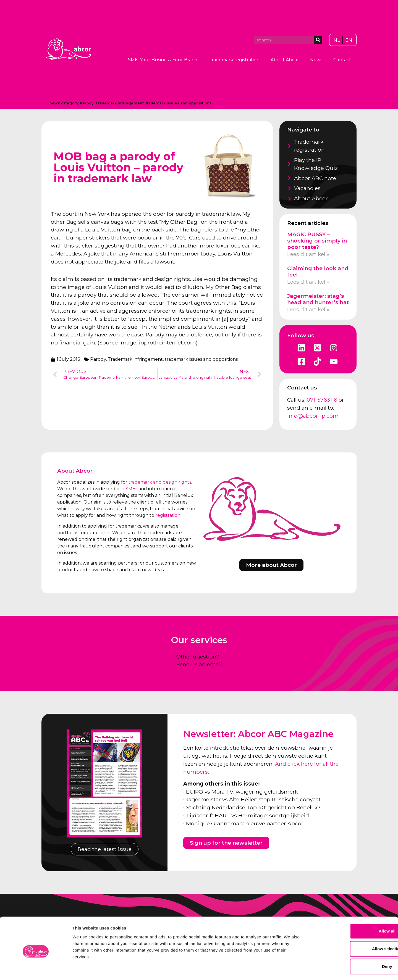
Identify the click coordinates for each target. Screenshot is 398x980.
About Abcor (285, 60)
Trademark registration (234, 60)
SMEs (131, 489)
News (316, 60)
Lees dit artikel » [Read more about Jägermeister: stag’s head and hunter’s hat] (308, 309)
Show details (290, 969)
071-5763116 (322, 400)
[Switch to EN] (349, 40)
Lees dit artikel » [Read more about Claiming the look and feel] (308, 282)
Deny (352, 944)
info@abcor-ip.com (313, 416)
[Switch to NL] (337, 40)
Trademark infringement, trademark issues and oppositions (154, 103)
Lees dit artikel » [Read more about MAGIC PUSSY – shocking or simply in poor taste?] (308, 254)
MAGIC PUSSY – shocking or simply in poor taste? (317, 241)
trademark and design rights (160, 482)
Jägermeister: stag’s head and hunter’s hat (318, 299)
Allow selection (352, 926)
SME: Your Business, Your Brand (163, 60)
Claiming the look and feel (318, 271)
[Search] (318, 40)
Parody (87, 103)
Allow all (352, 908)
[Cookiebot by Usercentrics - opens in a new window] (36, 969)
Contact (342, 60)
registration (168, 515)
